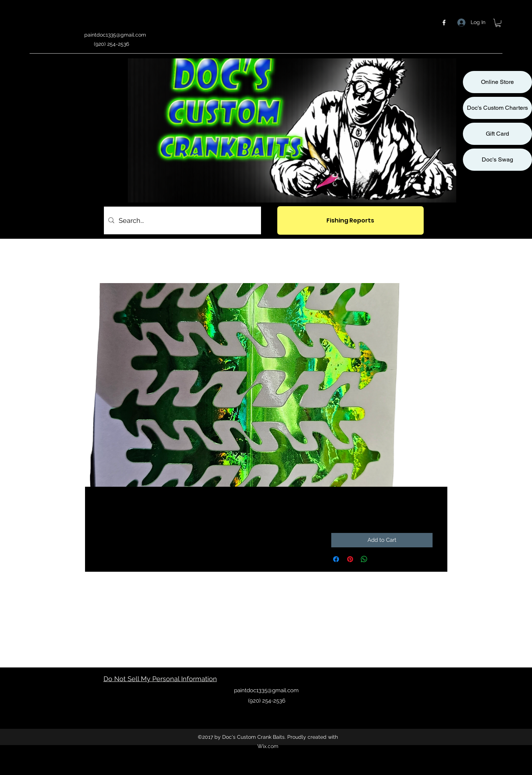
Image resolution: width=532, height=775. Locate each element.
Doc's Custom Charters (497, 108)
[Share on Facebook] (336, 559)
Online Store (497, 82)
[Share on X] (378, 559)
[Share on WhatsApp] (364, 559)
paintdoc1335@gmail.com (115, 35)
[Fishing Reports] (350, 220)
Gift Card (497, 134)
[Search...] (182, 220)
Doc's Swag (497, 159)
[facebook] (444, 23)
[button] (498, 23)
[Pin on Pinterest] (350, 559)
